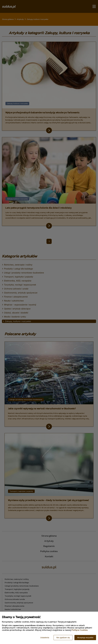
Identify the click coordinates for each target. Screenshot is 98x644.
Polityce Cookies (80, 630)
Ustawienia (45, 638)
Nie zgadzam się (63, 638)
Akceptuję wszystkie (85, 638)
